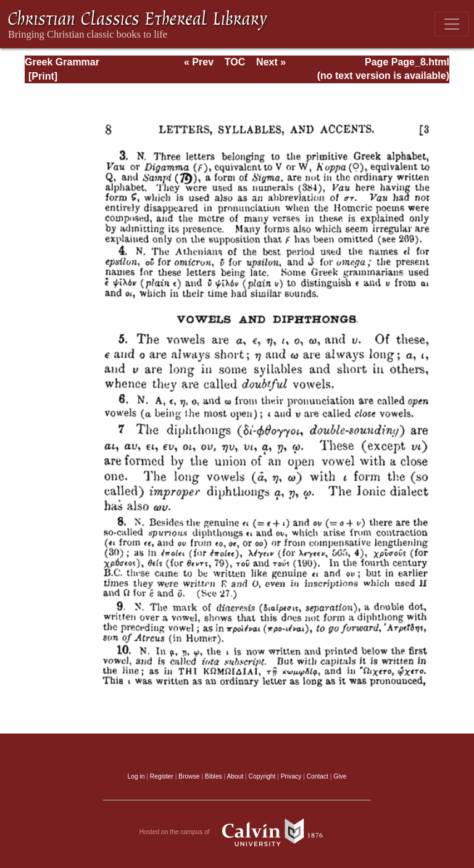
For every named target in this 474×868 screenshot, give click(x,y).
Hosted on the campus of (237, 832)
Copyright (262, 776)
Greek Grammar (62, 62)
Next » (271, 62)
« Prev (199, 62)
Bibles (214, 776)
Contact (318, 776)
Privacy (291, 776)
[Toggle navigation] (452, 24)
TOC (235, 62)
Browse (189, 776)
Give (340, 776)
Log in (136, 776)
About (235, 776)
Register (162, 776)
